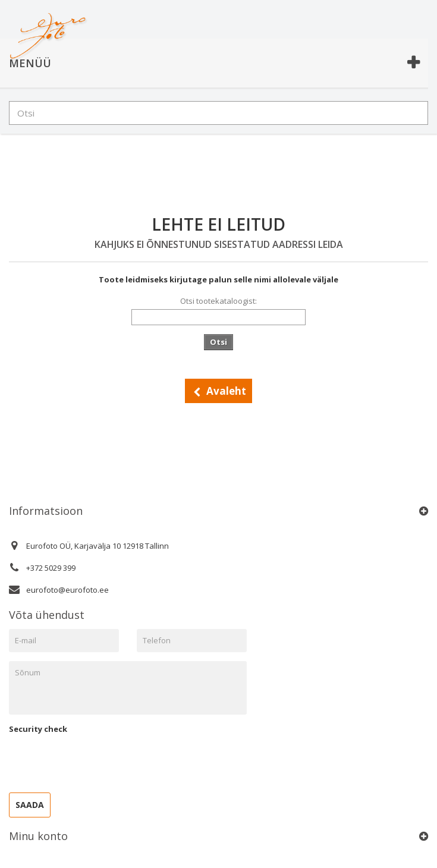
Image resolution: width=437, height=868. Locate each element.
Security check (38, 729)
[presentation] (99, 760)
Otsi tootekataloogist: (218, 301)
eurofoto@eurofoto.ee (67, 590)
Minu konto (38, 836)
